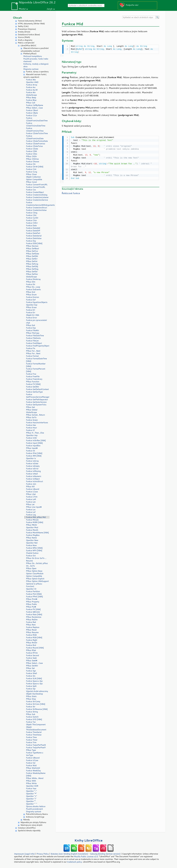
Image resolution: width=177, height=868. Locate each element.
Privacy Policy (43, 854)
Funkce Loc (31, 510)
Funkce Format (32, 356)
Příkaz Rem (31, 625)
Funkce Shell (32, 673)
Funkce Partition (33, 591)
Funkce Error (32, 318)
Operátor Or (31, 589)
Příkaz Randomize (34, 617)
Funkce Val (31, 763)
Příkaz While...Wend (35, 778)
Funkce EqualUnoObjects (37, 302)
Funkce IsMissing (33, 471)
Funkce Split (31, 686)
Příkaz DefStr (32, 272)
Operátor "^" (32, 804)
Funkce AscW (32, 90)
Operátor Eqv (32, 305)
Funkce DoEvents (33, 289)
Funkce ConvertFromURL (37, 185)
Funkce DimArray (33, 279)
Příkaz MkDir (32, 525)
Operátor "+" (32, 796)
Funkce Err (31, 313)
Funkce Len (31, 502)
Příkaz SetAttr (32, 666)
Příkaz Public (32, 604)
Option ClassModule (35, 574)
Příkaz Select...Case (34, 108)
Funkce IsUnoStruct (35, 481)
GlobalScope (31, 95)
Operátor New (32, 540)
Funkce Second (33, 655)
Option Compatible (34, 179)
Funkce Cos (31, 190)
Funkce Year (31, 788)
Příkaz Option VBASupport (37, 581)
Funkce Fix (31, 348)
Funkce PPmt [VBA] (35, 597)
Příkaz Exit (31, 325)
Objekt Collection (33, 177)
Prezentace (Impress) (27, 29)
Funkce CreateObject (35, 192)
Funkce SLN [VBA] (34, 678)
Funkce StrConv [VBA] (36, 704)
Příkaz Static (31, 696)
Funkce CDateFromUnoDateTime (37, 119)
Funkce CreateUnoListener (37, 197)
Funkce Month (32, 530)
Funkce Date (31, 225)
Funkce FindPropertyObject (38, 346)
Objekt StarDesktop (35, 694)
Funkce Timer (32, 740)
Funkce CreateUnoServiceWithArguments (38, 204)
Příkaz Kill (30, 487)
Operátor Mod (32, 527)
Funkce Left (31, 499)
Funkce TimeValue (34, 735)
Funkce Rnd (31, 645)
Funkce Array (32, 85)
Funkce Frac (31, 374)
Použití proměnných (35, 809)
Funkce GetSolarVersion (36, 402)
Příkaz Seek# (32, 661)
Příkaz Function (33, 382)
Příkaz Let (30, 504)
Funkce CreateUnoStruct (37, 208)
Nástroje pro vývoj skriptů (31, 825)
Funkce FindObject (34, 343)
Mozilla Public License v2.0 (86, 856)
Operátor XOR (32, 786)
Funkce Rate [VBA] (34, 614)
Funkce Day (31, 241)
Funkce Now (31, 545)
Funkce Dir (31, 284)
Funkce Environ (33, 297)
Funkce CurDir (32, 218)
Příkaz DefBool (33, 249)
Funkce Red (31, 622)
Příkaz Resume (32, 632)
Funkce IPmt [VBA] (34, 453)
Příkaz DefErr (32, 259)
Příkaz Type (31, 750)
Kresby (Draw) (24, 32)
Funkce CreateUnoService (37, 200)
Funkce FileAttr (33, 330)
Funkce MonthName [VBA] (37, 533)
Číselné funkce (32, 553)
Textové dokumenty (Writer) (30, 21)
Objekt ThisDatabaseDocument (36, 728)
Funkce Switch (32, 717)
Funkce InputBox (33, 446)
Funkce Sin (31, 676)
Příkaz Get (31, 407)
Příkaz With (31, 781)
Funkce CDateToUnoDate (37, 141)
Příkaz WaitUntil (33, 768)
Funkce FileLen (32, 341)
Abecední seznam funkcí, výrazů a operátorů (35, 76)
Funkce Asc (31, 87)
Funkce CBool (32, 110)
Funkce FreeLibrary (34, 379)
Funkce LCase (32, 492)
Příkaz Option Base (34, 571)
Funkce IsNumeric (34, 476)
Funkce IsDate (32, 463)
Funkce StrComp (33, 701)
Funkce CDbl (32, 151)
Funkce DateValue (34, 238)
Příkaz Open (31, 568)
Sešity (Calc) (23, 26)
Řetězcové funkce (71, 193)
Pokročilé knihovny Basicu (37, 814)
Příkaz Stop (31, 699)
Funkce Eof (31, 300)
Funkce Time (31, 737)
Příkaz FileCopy (33, 333)
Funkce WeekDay (33, 771)
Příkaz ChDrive (32, 159)
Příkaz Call (31, 103)
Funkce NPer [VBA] (34, 548)
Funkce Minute (32, 520)
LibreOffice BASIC (28, 46)
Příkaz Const (31, 182)
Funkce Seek (31, 658)
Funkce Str (31, 707)
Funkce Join (31, 484)
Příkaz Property (33, 602)
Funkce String (32, 712)
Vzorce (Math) (24, 37)
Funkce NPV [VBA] (34, 550)
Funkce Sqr (31, 689)
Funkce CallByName (35, 105)
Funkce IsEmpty (33, 466)
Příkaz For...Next (33, 351)
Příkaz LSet (31, 494)
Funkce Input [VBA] (34, 443)
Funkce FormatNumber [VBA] (36, 365)
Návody (27, 820)
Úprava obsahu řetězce (36, 806)
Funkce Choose (33, 162)
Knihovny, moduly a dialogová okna (36, 65)
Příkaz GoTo (31, 417)
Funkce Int (31, 451)
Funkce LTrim (32, 497)
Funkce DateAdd (33, 228)
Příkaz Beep (31, 98)
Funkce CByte (32, 113)
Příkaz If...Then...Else (35, 433)
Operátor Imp (32, 435)
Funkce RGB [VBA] (34, 638)
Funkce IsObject (33, 479)
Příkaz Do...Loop (33, 287)
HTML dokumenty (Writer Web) (31, 24)
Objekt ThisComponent (36, 725)
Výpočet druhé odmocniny (37, 691)
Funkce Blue (31, 100)
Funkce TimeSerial (34, 732)
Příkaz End (31, 292)
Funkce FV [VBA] (33, 384)
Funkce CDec (32, 154)
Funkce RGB (31, 635)
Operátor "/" (31, 799)
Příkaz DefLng (32, 264)
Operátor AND (32, 82)
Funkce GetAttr (33, 387)
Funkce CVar (31, 220)
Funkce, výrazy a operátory (37, 72)
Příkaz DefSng (32, 269)
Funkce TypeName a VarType (35, 754)
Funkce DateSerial (34, 236)
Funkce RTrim (32, 653)
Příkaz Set (30, 668)
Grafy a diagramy (25, 40)
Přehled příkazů (30, 54)
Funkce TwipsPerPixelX (36, 745)
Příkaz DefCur (32, 251)
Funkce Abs (31, 80)
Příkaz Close (31, 174)
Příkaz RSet (31, 650)
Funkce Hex (31, 425)
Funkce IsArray (32, 461)
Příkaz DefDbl (32, 256)
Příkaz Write (31, 783)
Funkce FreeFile (33, 376)
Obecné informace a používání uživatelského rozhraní (35, 50)
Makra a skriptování (26, 43)
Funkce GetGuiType (34, 392)
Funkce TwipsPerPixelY (36, 748)
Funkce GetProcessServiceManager (38, 396)
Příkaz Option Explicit (35, 579)
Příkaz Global (32, 410)
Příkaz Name (31, 538)
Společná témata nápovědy (29, 831)
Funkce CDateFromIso (36, 144)
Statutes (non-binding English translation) (69, 854)
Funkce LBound (33, 489)
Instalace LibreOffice (27, 828)
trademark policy (75, 862)
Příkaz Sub (31, 714)
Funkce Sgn (31, 671)
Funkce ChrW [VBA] (35, 167)
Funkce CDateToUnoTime (37, 133)
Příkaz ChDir (31, 156)
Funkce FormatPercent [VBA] (36, 370)
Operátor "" (31, 801)
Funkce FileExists (33, 338)
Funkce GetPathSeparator (37, 400)
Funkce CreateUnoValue (36, 210)
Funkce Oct (31, 556)
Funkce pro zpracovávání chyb (36, 321)
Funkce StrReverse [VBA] (37, 709)
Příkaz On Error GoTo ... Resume (36, 559)
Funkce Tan (31, 722)
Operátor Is (31, 458)
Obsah (18, 18)
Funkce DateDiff (33, 231)
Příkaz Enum (31, 295)
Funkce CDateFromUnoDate (35, 137)
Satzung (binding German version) (105, 854)
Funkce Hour (32, 428)
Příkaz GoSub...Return (36, 415)
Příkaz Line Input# (34, 507)
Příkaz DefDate (33, 254)
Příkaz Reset (31, 630)
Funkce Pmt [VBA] (34, 594)
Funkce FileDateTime (35, 336)
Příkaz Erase (31, 307)
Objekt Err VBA (33, 315)
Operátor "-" (31, 791)
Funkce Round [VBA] (35, 648)
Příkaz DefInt (32, 261)
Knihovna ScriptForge (35, 817)
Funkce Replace (33, 627)
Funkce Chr (31, 164)
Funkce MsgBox (33, 535)
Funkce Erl (31, 310)
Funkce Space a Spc (35, 681)
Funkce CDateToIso (34, 146)
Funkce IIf (30, 430)
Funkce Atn (31, 92)
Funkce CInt (31, 169)
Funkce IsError (32, 469)
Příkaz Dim (31, 282)
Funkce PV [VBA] (33, 609)
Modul (22, 9)
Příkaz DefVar (32, 274)
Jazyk (50, 9)
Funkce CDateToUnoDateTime (36, 124)
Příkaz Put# (31, 607)
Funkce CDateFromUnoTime (35, 130)
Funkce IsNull (32, 474)
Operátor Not (32, 543)
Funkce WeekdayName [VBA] (36, 774)
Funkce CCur (32, 115)
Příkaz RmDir (32, 643)
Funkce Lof (31, 512)
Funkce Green (32, 420)
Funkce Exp (31, 328)
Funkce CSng (32, 213)
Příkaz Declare (32, 246)
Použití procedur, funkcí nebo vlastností (36, 60)
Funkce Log (31, 515)
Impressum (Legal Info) (24, 854)
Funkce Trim (31, 742)
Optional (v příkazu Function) (34, 585)
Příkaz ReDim (32, 620)
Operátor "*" (31, 794)
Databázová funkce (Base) (29, 35)
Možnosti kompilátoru (33, 56)
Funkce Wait (31, 765)
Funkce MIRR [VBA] (35, 522)
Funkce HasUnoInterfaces (37, 423)
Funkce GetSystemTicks (36, 405)
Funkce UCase (32, 760)
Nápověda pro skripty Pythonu (33, 822)
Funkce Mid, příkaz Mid (36, 517)
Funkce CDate (32, 149)
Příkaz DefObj (32, 266)
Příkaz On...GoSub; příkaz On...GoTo (37, 565)
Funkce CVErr (32, 223)
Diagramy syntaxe (31, 69)
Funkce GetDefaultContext (37, 389)
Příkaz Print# (32, 599)
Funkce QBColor (33, 612)
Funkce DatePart (33, 233)
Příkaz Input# (32, 448)
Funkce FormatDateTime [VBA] (37, 360)
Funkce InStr (32, 438)
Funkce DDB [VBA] (34, 243)
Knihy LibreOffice (89, 840)
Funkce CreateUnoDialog (37, 195)
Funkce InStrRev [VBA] (36, 440)
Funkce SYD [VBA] (34, 719)
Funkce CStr (31, 215)
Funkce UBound (33, 758)
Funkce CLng (32, 172)
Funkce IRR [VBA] (34, 456)
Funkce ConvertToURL (36, 187)
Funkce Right (32, 640)
